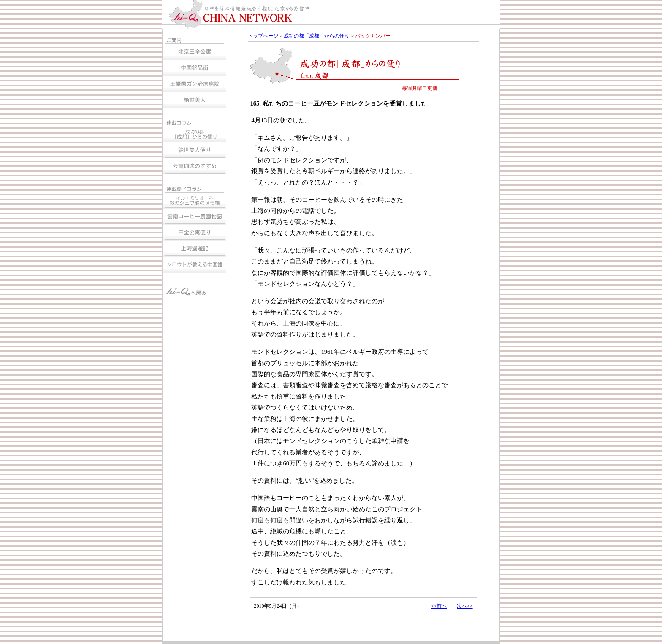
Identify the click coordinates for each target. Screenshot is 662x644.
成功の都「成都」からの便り (317, 36)
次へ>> (465, 606)
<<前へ (439, 606)
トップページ (263, 36)
